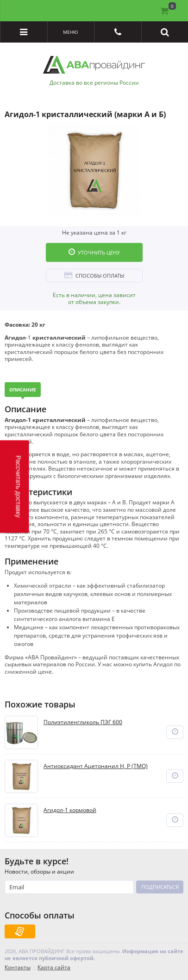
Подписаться (160, 887)
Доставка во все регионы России (94, 83)
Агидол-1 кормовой (70, 810)
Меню (71, 32)
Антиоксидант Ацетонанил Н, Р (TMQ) (96, 766)
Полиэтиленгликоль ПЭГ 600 (83, 722)
